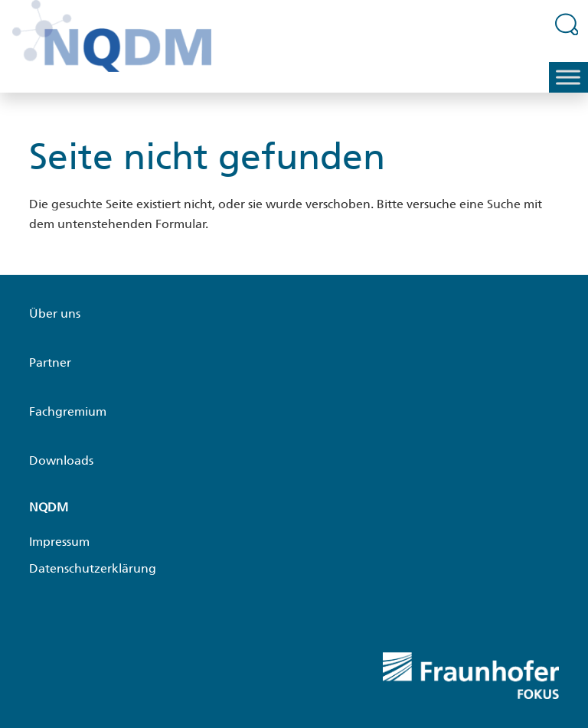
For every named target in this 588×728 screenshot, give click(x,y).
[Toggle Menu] (568, 78)
